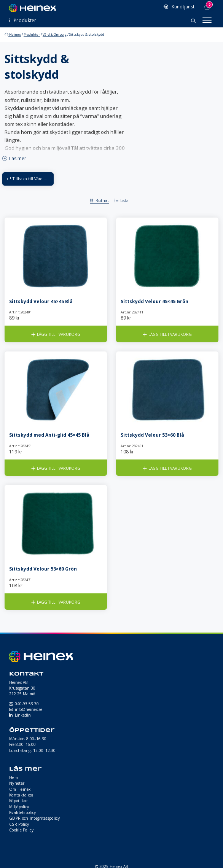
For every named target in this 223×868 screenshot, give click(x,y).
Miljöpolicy (19, 807)
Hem (14, 777)
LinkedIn (23, 715)
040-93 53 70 (27, 704)
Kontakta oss (21, 795)
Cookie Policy (21, 830)
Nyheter (17, 783)
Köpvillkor (18, 801)
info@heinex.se (29, 709)
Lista (124, 201)
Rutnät (102, 201)
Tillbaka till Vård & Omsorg (33, 179)
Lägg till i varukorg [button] (59, 334)
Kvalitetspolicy (23, 812)
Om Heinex (20, 789)
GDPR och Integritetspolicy (34, 818)
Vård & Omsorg (55, 34)
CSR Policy (19, 824)
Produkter (32, 34)
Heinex (13, 34)
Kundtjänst (182, 7)
